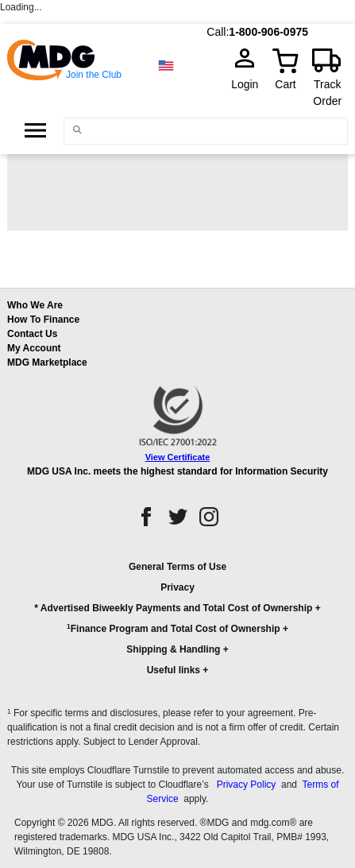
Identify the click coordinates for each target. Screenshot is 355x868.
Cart (285, 84)
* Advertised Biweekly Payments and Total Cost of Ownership (173, 608)
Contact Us (32, 334)
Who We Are (35, 305)
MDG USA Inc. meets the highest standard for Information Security (177, 471)
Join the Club (94, 75)
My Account (34, 348)
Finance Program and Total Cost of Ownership (173, 628)
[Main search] (77, 130)
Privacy (177, 587)
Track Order (327, 93)
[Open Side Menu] (35, 130)
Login (249, 84)
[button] (177, 626)
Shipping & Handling (173, 649)
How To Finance (43, 320)
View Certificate (178, 457)
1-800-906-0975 (268, 32)
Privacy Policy (247, 785)
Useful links (174, 670)
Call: (218, 32)
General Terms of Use (177, 567)
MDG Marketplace (47, 362)
